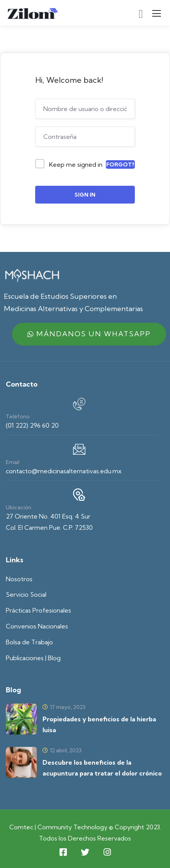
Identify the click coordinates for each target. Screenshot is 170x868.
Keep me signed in (76, 164)
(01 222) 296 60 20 (32, 425)
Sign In (85, 195)
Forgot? (120, 164)
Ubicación (19, 507)
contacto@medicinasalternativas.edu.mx (64, 471)
